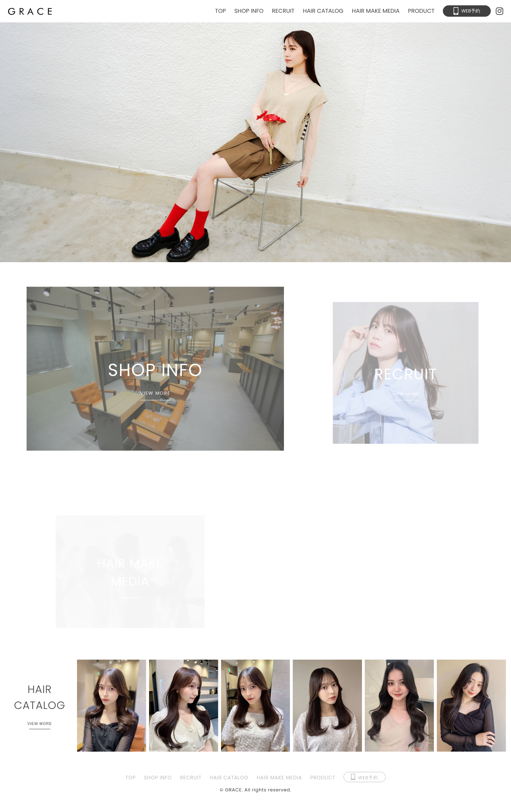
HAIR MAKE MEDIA (376, 11)
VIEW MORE (155, 394)
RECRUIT (283, 11)
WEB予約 (471, 11)
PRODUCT (421, 11)
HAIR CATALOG (323, 11)
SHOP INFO (249, 11)
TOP (221, 11)
